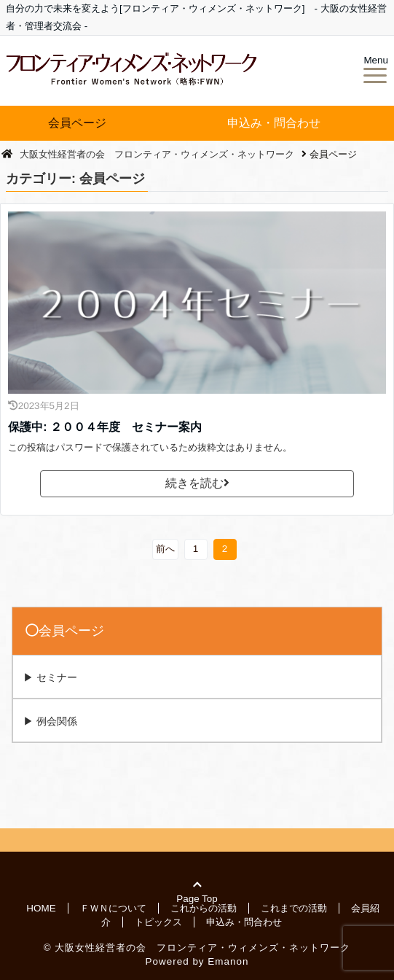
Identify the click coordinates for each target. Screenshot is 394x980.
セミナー (57, 677)
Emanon (228, 961)
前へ (165, 549)
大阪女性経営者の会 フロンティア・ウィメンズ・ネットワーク (202, 947)
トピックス (158, 921)
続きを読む (197, 483)
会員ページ (77, 123)
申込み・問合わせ (274, 123)
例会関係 (57, 721)
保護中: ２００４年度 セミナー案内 (105, 427)
